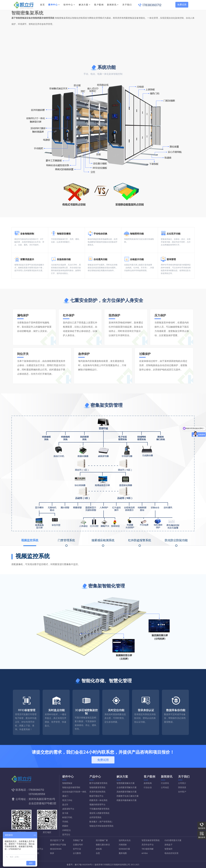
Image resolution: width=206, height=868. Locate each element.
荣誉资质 (182, 787)
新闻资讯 (167, 777)
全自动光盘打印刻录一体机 (74, 792)
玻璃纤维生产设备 (58, 845)
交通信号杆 (78, 845)
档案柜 (65, 826)
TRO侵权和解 (148, 849)
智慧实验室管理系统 (151, 840)
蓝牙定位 (66, 834)
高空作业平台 (148, 845)
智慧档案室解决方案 (126, 783)
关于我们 (184, 777)
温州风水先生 (125, 840)
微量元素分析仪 (103, 845)
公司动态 (165, 787)
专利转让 (31, 857)
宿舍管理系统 (33, 853)
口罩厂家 (31, 845)
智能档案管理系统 (97, 787)
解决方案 (84, 5)
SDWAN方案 (124, 849)
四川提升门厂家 (57, 840)
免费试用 (182, 5)
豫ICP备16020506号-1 (84, 865)
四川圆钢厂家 (102, 840)
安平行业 (77, 849)
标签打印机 (67, 817)
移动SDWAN (56, 849)
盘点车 (65, 805)
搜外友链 (31, 840)
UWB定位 (67, 830)
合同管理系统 (95, 817)
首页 (42, 5)
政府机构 (148, 783)
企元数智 (77, 853)
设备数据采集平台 (35, 849)
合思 (98, 853)
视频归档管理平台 (97, 805)
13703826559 (37, 794)
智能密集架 (67, 783)
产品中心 (95, 777)
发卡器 (65, 813)
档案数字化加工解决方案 (128, 796)
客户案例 (149, 777)
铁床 (52, 853)
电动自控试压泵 (172, 853)
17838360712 (152, 5)
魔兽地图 (123, 853)
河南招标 (123, 845)
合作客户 (182, 792)
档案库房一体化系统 (98, 800)
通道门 (65, 796)
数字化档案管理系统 (98, 783)
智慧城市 (169, 849)
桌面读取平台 (68, 809)
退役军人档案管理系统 (99, 813)
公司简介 (182, 783)
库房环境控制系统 (97, 792)
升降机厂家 (78, 840)
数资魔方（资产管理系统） (101, 822)
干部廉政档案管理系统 (99, 809)
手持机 (65, 822)
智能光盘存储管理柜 (71, 787)
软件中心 (68, 5)
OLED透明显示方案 (173, 840)
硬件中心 (53, 5)
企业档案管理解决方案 (127, 787)
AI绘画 (99, 849)
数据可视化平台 (96, 796)
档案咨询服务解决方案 (127, 800)
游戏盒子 (169, 845)
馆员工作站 (67, 800)
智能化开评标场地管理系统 (101, 826)
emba (145, 853)
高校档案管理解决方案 (127, 792)
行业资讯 (165, 783)
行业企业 (148, 787)
